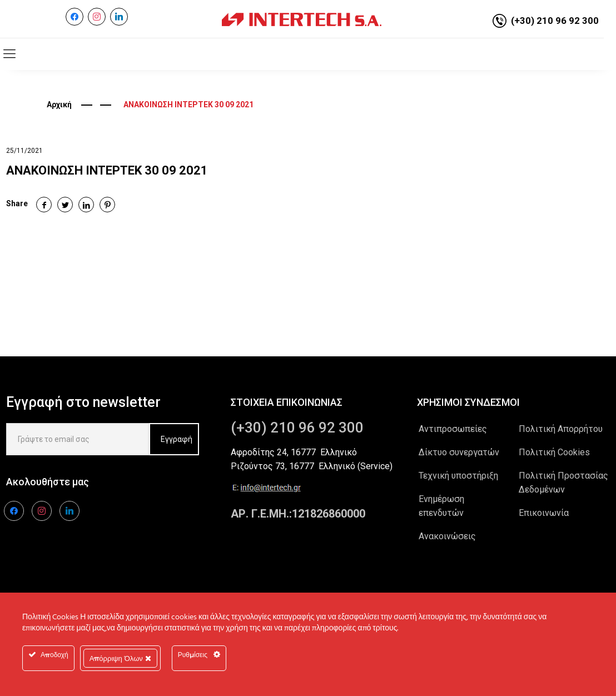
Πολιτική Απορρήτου (561, 429)
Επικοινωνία (544, 513)
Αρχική (59, 105)
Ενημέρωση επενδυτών (441, 506)
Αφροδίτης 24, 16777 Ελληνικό (294, 452)
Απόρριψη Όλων (120, 658)
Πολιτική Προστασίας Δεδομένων (563, 483)
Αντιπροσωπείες (453, 429)
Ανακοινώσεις (447, 536)
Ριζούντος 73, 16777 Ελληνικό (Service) (312, 466)
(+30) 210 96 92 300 (555, 21)
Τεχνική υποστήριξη (458, 476)
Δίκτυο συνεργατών (459, 452)
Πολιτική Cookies (554, 452)
